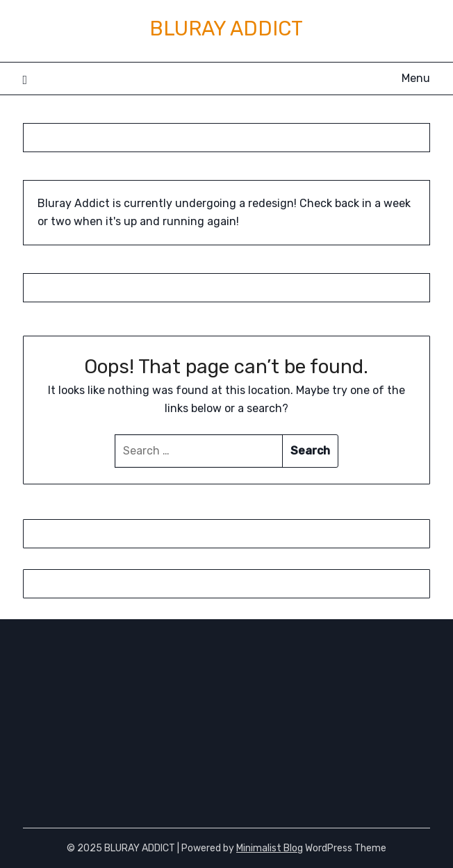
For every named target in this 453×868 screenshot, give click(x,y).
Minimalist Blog (270, 848)
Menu (416, 78)
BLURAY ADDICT (226, 28)
